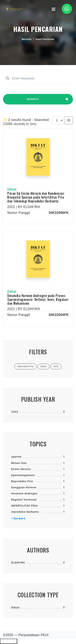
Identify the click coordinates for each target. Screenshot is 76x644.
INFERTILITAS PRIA (24, 506)
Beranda (27, 39)
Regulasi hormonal (24, 500)
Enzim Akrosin (21, 469)
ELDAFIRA (18, 563)
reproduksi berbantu (25, 512)
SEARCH (33, 101)
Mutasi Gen (19, 463)
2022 (15, 412)
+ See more (18, 518)
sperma (16, 457)
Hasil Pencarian (45, 39)
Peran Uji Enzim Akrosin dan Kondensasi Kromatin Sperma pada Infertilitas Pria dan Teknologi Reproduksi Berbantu (36, 197)
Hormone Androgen (24, 493)
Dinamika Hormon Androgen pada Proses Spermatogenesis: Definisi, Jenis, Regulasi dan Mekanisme (38, 299)
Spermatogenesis (23, 475)
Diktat (15, 608)
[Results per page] (58, 120)
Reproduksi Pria (22, 481)
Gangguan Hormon (24, 487)
